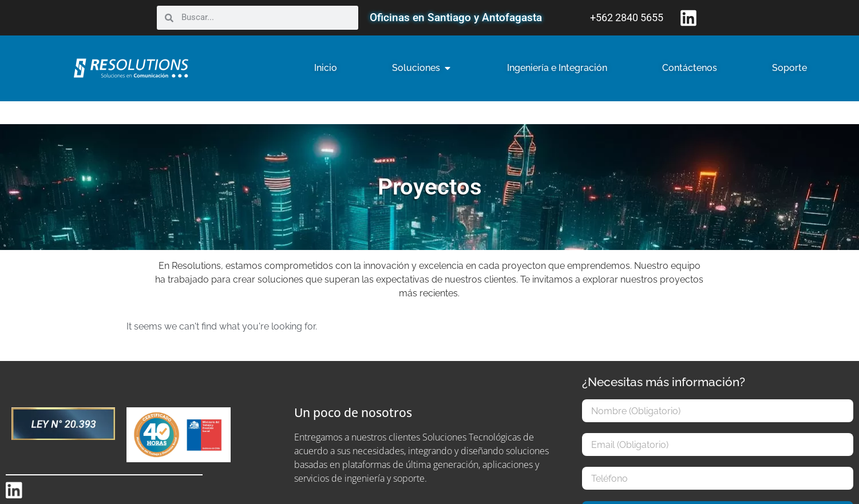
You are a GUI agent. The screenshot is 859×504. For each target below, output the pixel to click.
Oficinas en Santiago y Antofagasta (456, 17)
